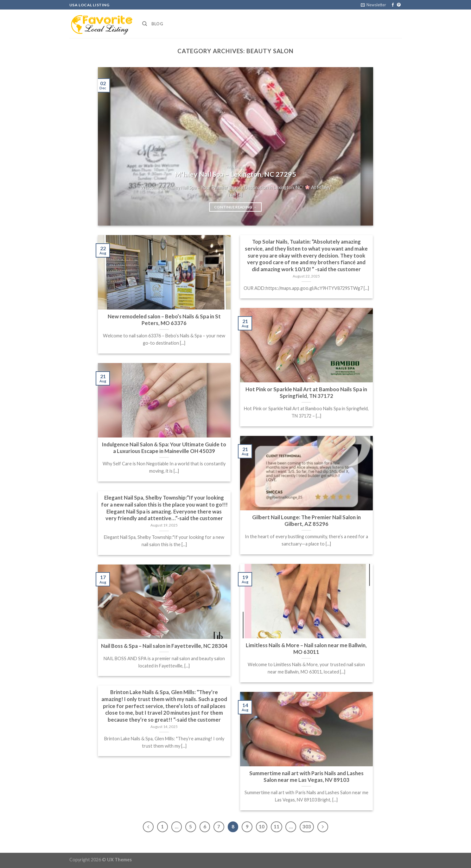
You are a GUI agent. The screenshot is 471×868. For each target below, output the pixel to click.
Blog (157, 24)
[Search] (145, 24)
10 (262, 827)
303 (307, 827)
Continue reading (236, 207)
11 (277, 827)
